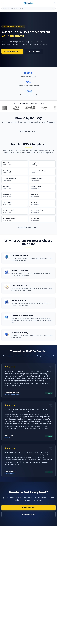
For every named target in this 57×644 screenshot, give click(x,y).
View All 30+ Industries (28, 131)
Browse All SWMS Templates (29, 227)
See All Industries (34, 51)
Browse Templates (12, 51)
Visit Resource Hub (28, 514)
